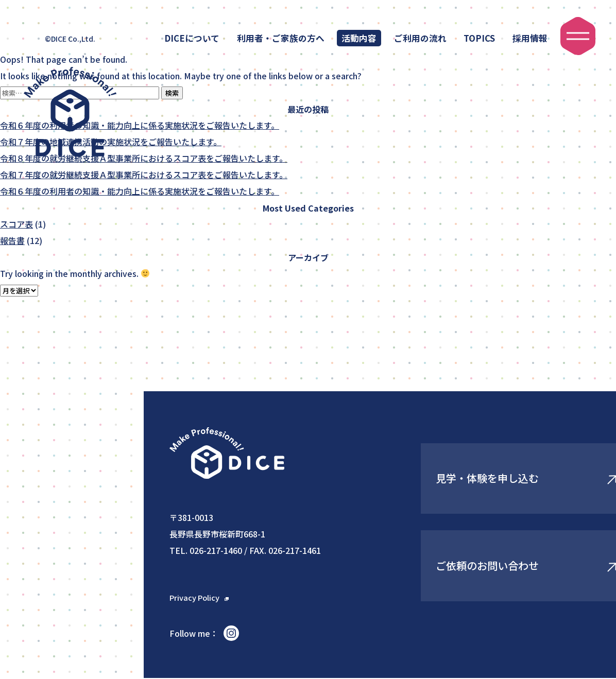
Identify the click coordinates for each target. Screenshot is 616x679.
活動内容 (359, 38)
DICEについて (192, 38)
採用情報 (530, 38)
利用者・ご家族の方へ (281, 38)
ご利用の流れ (420, 38)
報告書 (12, 241)
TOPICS (479, 38)
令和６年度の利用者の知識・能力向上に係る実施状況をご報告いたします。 (140, 126)
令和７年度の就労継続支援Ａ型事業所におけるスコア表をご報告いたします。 (144, 175)
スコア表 (16, 224)
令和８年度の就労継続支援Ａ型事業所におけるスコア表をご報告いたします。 (144, 159)
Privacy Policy (197, 598)
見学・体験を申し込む (473, 478)
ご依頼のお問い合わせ (473, 566)
